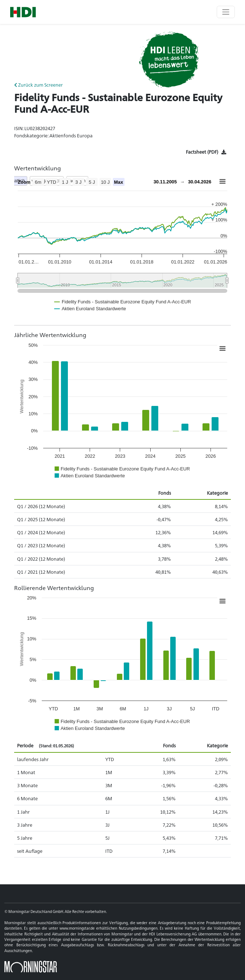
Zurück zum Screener (38, 85)
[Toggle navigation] (226, 12)
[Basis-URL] (23, 12)
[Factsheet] (206, 152)
